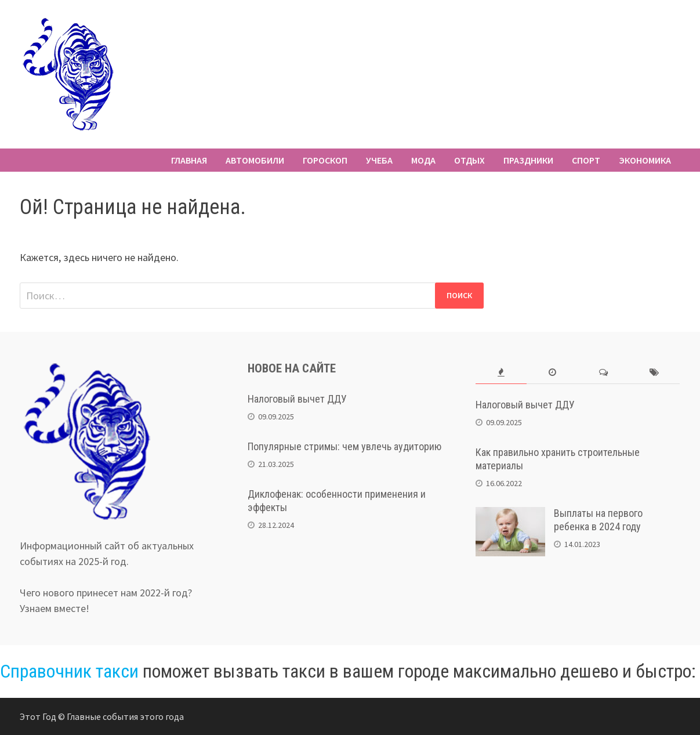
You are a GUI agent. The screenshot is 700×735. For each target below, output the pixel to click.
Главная (189, 160)
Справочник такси (69, 671)
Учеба (379, 160)
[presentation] (501, 373)
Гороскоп (325, 160)
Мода (423, 160)
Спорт (586, 160)
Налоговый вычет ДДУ (297, 399)
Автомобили (255, 160)
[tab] (501, 373)
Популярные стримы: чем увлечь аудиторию (344, 446)
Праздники (528, 160)
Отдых (469, 160)
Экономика (645, 160)
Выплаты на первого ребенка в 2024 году (598, 520)
